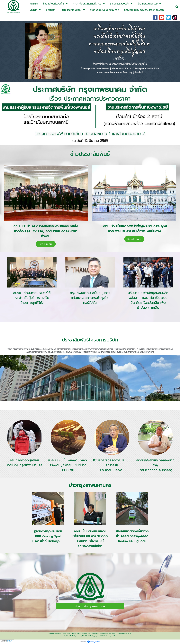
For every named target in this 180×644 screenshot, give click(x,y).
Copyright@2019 (97, 636)
